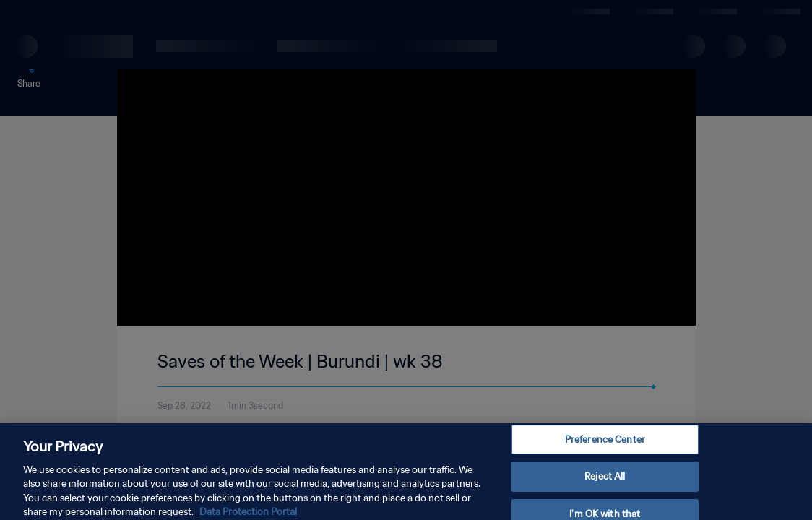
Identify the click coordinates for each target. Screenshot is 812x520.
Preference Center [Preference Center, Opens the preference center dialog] (605, 446)
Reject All (605, 483)
